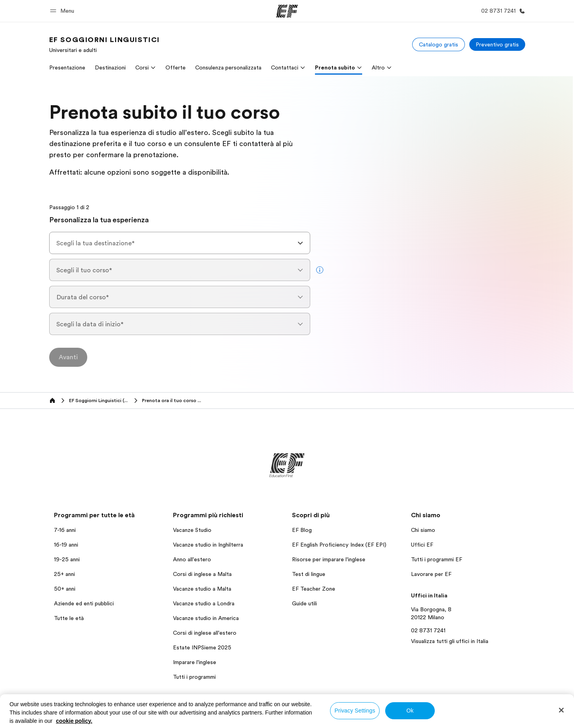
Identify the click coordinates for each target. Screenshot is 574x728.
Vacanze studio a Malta (202, 589)
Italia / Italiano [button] (70, 714)
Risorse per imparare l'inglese (329, 559)
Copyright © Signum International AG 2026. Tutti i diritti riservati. (452, 720)
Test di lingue (309, 574)
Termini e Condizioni (424, 714)
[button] (63, 11)
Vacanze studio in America (206, 618)
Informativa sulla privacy (361, 714)
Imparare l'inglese (195, 662)
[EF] (287, 11)
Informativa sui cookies (486, 714)
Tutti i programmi (194, 677)
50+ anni (65, 589)
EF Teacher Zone (314, 589)
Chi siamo (423, 530)
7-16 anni (65, 530)
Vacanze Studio (192, 530)
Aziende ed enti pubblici (85, 603)
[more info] (320, 270)
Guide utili (304, 603)
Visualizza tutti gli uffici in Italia (450, 641)
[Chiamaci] (502, 11)
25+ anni (64, 574)
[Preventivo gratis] (497, 44)
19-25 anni (67, 559)
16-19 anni (66, 545)
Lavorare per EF (431, 574)
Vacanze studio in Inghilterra (208, 545)
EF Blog (302, 530)
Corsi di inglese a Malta (202, 574)
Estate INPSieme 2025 (202, 647)
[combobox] (180, 243)
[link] (105, 44)
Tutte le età (69, 618)
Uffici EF (422, 545)
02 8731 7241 (428, 630)
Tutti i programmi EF (437, 559)
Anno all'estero (192, 559)
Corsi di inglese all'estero (205, 633)
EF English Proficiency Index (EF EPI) (339, 545)
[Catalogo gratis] (439, 44)
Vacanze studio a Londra (204, 603)
